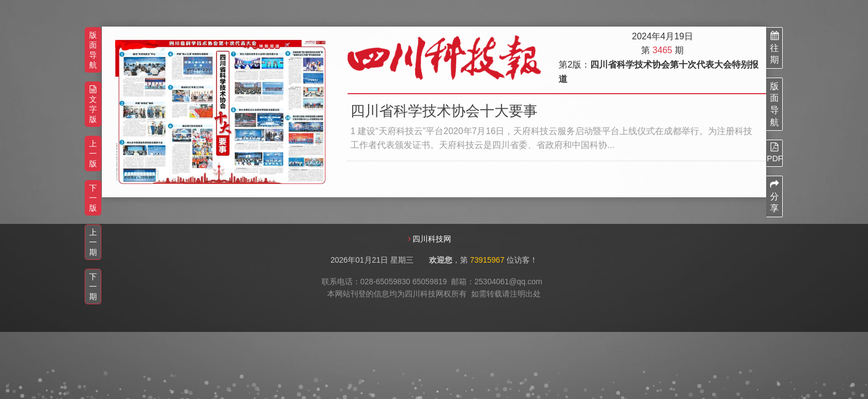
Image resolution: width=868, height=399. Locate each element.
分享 (774, 196)
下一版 (93, 198)
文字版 (93, 104)
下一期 (93, 287)
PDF (774, 152)
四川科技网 (432, 239)
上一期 (93, 242)
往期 (774, 48)
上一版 (93, 154)
